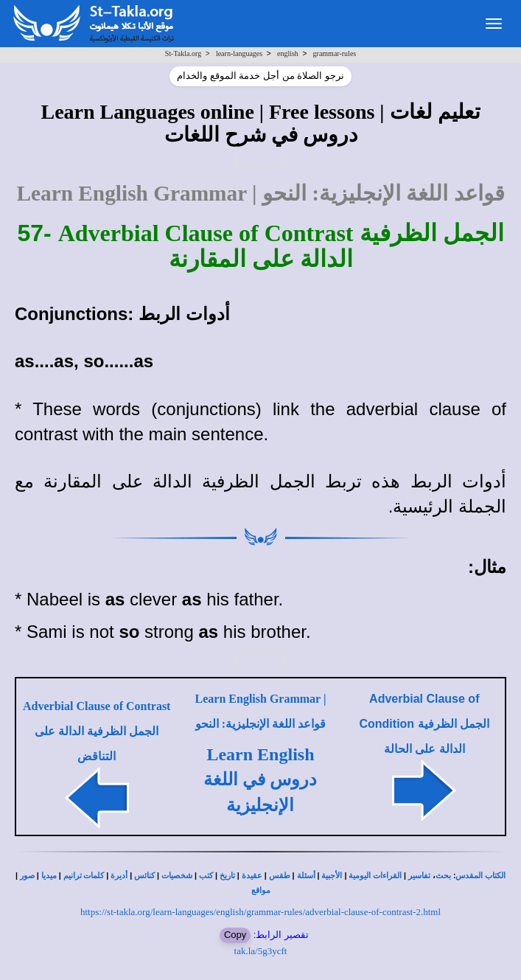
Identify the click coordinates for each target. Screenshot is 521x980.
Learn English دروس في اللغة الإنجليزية (260, 780)
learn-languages (239, 53)
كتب (206, 876)
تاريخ (227, 876)
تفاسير (419, 876)
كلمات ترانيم (84, 876)
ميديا (49, 876)
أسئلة (306, 876)
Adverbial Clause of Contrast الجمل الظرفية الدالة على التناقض (97, 731)
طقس (280, 876)
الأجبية (332, 876)
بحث (443, 876)
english (288, 53)
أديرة (119, 876)
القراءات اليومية (375, 876)
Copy (235, 935)
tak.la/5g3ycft (261, 951)
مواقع (261, 890)
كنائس (144, 876)
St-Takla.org (183, 53)
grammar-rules (335, 53)
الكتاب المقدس (480, 876)
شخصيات (177, 876)
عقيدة (252, 876)
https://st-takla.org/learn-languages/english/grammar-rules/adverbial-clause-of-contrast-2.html (260, 912)
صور (27, 876)
